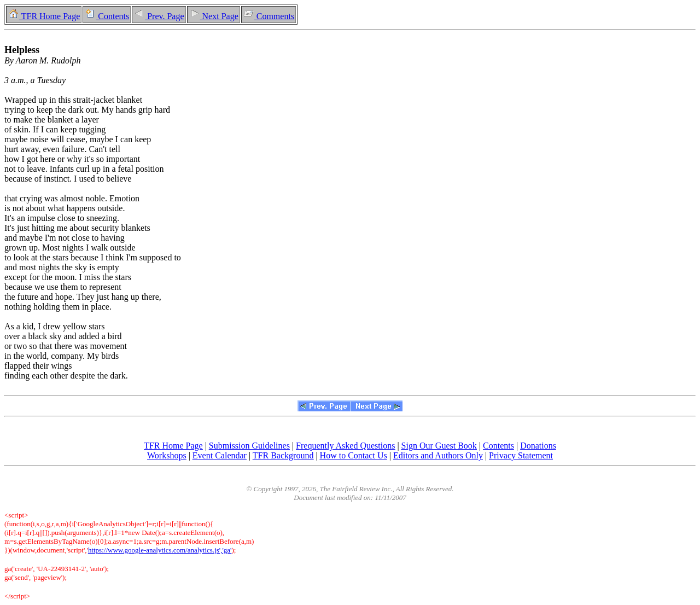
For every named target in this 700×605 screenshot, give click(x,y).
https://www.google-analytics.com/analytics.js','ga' (160, 550)
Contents (107, 16)
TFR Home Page (44, 16)
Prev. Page (159, 16)
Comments (269, 16)
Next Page (214, 16)
